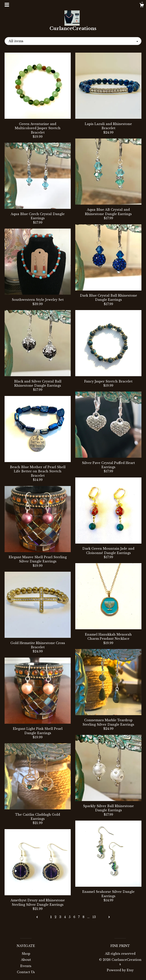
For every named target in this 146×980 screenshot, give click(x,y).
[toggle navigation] (7, 5)
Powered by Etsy (120, 970)
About (26, 960)
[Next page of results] (109, 917)
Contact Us (26, 972)
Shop (26, 954)
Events (26, 966)
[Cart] (142, 6)
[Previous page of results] (38, 917)
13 (94, 917)
